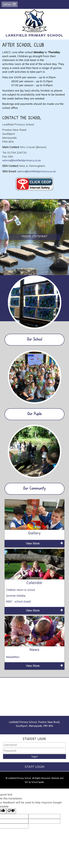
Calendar (35, 583)
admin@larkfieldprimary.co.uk (22, 160)
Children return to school (21, 590)
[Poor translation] (11, 811)
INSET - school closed (18, 602)
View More (44, 543)
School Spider (38, 782)
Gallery (34, 533)
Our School (35, 340)
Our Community (34, 489)
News (35, 650)
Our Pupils (35, 414)
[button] (10, 4)
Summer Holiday (16, 596)
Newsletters (13, 657)
